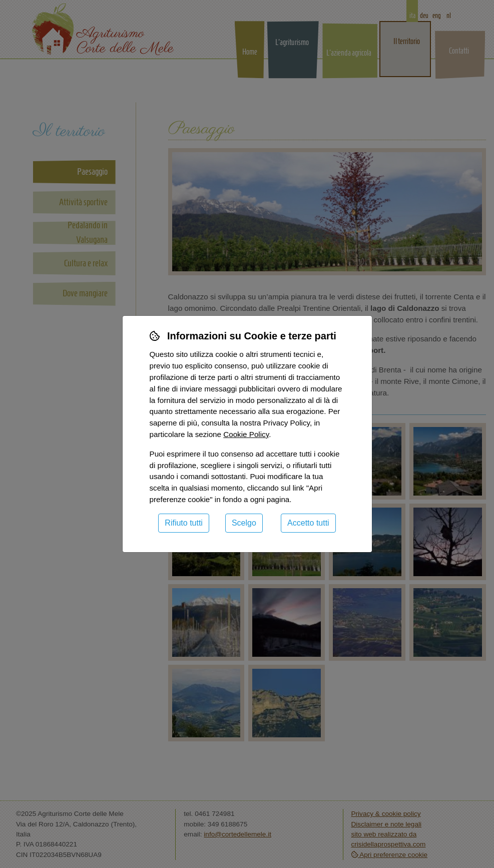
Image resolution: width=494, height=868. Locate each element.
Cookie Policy (246, 434)
